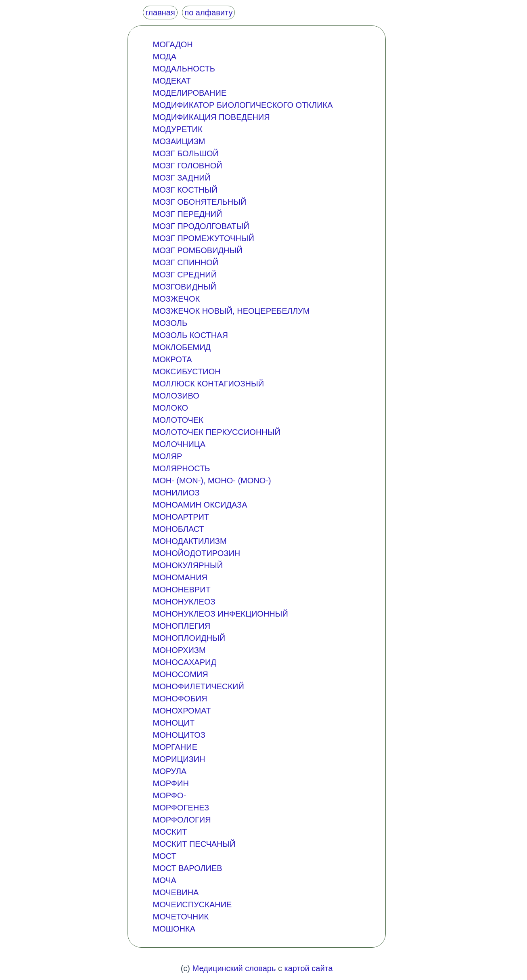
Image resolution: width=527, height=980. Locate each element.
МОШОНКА (174, 929)
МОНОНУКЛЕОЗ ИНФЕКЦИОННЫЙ (220, 614)
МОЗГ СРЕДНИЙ (185, 275)
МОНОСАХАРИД (184, 662)
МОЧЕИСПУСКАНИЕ (192, 904)
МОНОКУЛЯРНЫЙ (188, 565)
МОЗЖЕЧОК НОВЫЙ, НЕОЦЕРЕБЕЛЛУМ (231, 311)
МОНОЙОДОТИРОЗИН (196, 553)
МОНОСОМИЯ (180, 674)
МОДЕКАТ (171, 81)
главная (160, 13)
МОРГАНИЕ (175, 747)
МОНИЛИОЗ (176, 493)
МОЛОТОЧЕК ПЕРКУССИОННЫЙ (216, 432)
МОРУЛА (169, 771)
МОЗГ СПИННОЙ (185, 262)
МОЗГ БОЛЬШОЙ (185, 153)
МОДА (164, 57)
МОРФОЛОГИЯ (182, 820)
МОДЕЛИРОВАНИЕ (189, 93)
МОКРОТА (172, 359)
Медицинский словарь (234, 968)
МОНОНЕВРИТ (181, 590)
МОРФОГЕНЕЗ (181, 808)
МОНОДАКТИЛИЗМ (189, 541)
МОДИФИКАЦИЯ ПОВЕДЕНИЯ (211, 117)
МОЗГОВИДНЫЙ (184, 287)
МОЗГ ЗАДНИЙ (182, 178)
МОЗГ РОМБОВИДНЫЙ (197, 250)
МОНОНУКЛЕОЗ (184, 602)
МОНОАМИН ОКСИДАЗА (200, 505)
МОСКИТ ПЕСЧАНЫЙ (194, 844)
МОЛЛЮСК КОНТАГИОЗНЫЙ (208, 384)
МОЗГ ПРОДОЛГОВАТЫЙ (201, 226)
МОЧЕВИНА (176, 892)
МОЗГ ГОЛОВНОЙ (187, 166)
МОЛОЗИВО (176, 396)
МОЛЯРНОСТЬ (181, 468)
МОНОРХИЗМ (179, 650)
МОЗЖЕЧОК (176, 299)
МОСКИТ (170, 832)
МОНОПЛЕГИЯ (181, 626)
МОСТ (164, 856)
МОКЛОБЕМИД (182, 347)
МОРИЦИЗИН (179, 759)
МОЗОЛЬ (170, 323)
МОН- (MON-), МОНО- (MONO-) (212, 481)
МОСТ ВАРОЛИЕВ (187, 868)
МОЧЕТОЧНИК (181, 917)
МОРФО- (169, 795)
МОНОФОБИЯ (180, 699)
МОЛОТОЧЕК (178, 420)
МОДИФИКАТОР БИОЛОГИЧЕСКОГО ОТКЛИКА (243, 105)
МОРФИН (170, 783)
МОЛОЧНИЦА (179, 444)
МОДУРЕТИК (177, 129)
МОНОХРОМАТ (182, 711)
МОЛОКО (170, 408)
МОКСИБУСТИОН (186, 371)
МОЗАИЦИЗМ (179, 141)
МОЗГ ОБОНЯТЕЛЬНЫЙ (199, 202)
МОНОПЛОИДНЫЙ (189, 638)
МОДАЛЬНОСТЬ (184, 69)
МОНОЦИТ (174, 723)
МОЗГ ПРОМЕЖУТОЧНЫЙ (203, 238)
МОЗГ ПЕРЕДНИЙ (187, 214)
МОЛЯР (167, 456)
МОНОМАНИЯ (180, 577)
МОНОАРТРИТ (181, 517)
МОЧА (164, 880)
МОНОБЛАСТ (178, 529)
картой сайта (308, 968)
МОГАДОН (173, 44)
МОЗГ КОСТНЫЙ (185, 190)
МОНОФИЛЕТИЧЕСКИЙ (198, 686)
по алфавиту (208, 13)
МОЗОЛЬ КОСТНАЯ (190, 335)
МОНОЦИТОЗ (179, 735)
